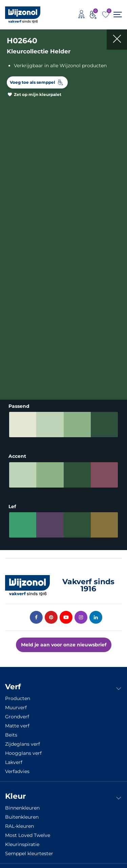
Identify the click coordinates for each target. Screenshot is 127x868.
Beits (11, 735)
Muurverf (16, 708)
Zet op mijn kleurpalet (38, 94)
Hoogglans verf (23, 753)
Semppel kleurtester (29, 853)
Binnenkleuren (22, 808)
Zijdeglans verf (23, 744)
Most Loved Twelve (28, 835)
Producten (18, 698)
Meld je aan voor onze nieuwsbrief (64, 645)
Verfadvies (17, 771)
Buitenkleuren (22, 817)
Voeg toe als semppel (33, 82)
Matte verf (17, 726)
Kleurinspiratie (22, 844)
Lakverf (14, 762)
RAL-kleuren (19, 826)
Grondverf (17, 717)
